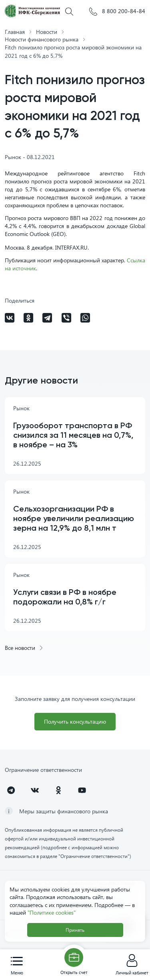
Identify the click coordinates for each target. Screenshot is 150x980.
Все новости (24, 648)
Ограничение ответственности (43, 770)
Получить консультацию (75, 721)
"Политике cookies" (52, 912)
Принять (75, 930)
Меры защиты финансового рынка (64, 811)
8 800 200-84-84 (117, 12)
